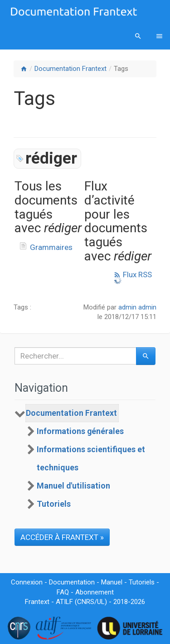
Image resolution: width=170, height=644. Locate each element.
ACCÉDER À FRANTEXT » (62, 537)
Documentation (72, 582)
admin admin (137, 307)
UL (101, 602)
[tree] (85, 459)
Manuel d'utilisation (73, 486)
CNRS (86, 602)
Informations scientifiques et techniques (91, 459)
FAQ (63, 592)
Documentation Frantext (70, 69)
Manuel (112, 582)
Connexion (27, 582)
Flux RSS (133, 275)
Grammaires (51, 247)
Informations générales (80, 431)
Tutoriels (54, 504)
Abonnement (95, 592)
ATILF (64, 602)
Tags (121, 69)
